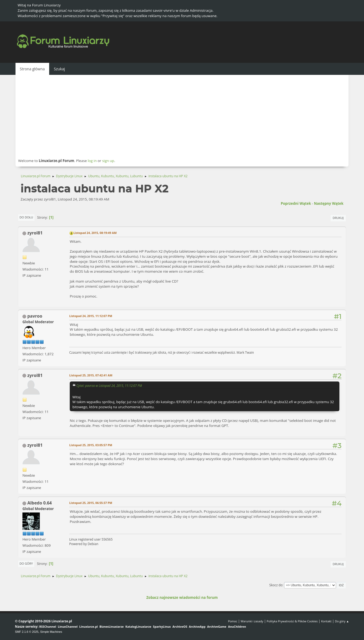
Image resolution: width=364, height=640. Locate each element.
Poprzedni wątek (296, 203)
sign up (108, 161)
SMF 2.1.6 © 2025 (27, 632)
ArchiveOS (180, 626)
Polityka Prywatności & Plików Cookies (292, 621)
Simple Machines (51, 632)
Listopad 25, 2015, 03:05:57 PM (91, 445)
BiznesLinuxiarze (112, 626)
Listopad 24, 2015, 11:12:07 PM (91, 316)
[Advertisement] (182, 116)
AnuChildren (237, 626)
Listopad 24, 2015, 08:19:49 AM (95, 233)
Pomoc (233, 621)
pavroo (35, 316)
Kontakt (326, 621)
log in (92, 161)
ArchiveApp (197, 626)
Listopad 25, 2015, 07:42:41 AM (91, 375)
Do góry (26, 563)
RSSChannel (48, 626)
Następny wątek (329, 203)
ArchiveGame (217, 626)
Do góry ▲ (342, 621)
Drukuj (338, 218)
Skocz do (276, 585)
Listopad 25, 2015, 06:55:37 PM (91, 503)
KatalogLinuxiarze (138, 626)
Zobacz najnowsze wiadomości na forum (182, 597)
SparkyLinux (162, 626)
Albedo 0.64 (40, 503)
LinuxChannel (68, 626)
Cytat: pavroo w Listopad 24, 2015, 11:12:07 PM (109, 385)
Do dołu (26, 217)
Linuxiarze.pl (89, 626)
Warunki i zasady (252, 621)
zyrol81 (35, 233)
